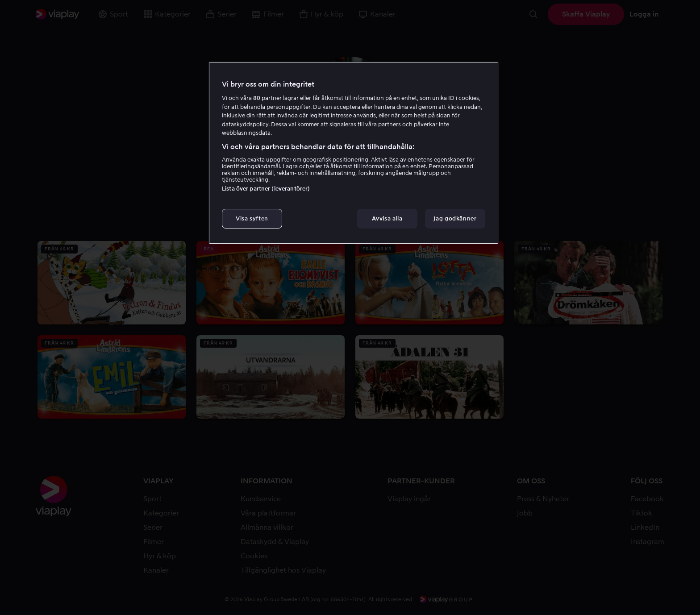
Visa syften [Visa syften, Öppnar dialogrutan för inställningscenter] (252, 218)
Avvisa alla (387, 218)
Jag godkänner (455, 218)
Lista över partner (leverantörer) (266, 189)
